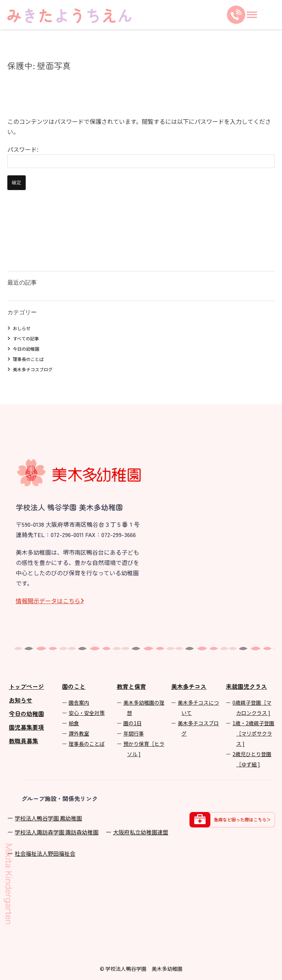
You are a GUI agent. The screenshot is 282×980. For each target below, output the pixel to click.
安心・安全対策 (87, 713)
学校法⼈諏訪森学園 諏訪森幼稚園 (57, 832)
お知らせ (21, 700)
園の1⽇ (133, 723)
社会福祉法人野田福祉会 (45, 853)
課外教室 (79, 733)
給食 (74, 723)
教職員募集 (23, 741)
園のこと (74, 686)
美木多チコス (189, 686)
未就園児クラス (246, 686)
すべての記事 (26, 338)
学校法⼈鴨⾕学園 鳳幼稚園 (48, 818)
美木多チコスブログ (33, 369)
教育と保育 (131, 686)
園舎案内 (79, 702)
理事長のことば (28, 359)
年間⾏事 (134, 733)
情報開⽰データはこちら (48, 601)
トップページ (26, 686)
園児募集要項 (26, 727)
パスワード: (141, 156)
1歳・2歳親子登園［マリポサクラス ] (253, 733)
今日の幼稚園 (26, 349)
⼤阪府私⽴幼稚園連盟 (141, 832)
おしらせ (22, 328)
